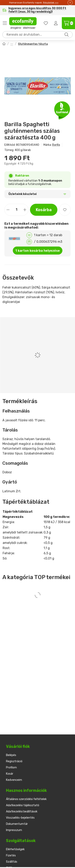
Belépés (11, 755)
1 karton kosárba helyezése (38, 251)
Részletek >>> (51, 3)
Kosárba (44, 210)
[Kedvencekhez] (65, 210)
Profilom (11, 768)
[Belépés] (56, 23)
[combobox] (37, 35)
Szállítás (12, 862)
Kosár (10, 774)
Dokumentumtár (17, 824)
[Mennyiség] (16, 210)
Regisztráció (14, 761)
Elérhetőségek (15, 849)
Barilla (56, 145)
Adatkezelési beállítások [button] (22, 812)
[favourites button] (46, 23)
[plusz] (25, 210)
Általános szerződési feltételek (26, 799)
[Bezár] (70, 3)
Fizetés (11, 856)
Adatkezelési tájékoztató (23, 805)
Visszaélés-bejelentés (20, 818)
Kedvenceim (14, 780)
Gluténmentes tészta (33, 44)
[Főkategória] (4, 44)
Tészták (12, 44)
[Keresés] (67, 35)
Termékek (5, 23)
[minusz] (8, 210)
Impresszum (14, 830)
